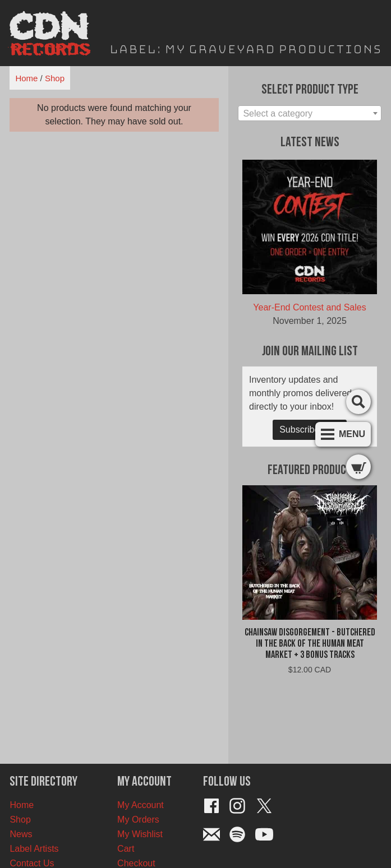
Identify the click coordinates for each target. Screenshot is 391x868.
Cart (126, 849)
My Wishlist (140, 834)
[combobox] (309, 113)
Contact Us (32, 863)
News (21, 834)
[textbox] (309, 114)
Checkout (136, 863)
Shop (55, 78)
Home (26, 78)
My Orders (138, 820)
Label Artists (34, 849)
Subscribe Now (310, 430)
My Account (141, 805)
